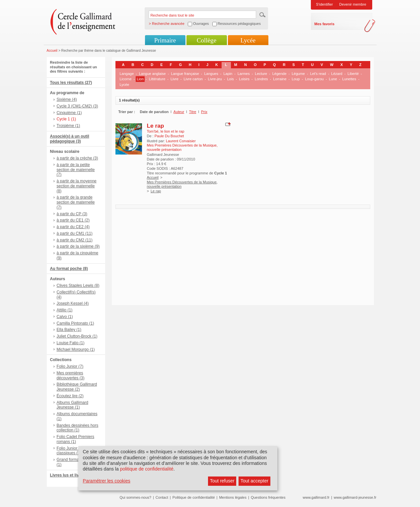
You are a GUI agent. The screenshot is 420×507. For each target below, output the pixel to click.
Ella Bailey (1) (69, 330)
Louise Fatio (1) (71, 343)
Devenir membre (353, 4)
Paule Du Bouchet (169, 136)
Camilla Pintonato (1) (75, 323)
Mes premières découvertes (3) (71, 376)
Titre (193, 112)
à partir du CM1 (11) (75, 233)
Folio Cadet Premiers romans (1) (76, 439)
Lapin (228, 74)
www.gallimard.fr (316, 497)
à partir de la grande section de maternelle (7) (76, 202)
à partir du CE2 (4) (73, 227)
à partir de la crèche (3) (77, 158)
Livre (175, 79)
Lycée (248, 40)
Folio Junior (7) (70, 366)
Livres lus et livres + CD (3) (76, 475)
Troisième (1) (69, 126)
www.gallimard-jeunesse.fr (355, 497)
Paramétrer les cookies (107, 481)
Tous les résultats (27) (71, 83)
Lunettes (349, 79)
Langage (127, 74)
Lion (140, 79)
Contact (162, 497)
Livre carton (193, 79)
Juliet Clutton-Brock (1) (77, 336)
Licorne (126, 79)
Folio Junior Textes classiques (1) (73, 451)
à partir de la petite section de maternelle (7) (76, 170)
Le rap (156, 126)
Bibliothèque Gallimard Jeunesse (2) (77, 387)
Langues (211, 74)
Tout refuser (222, 481)
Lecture (261, 74)
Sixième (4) (67, 99)
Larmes (244, 74)
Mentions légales (233, 497)
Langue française (185, 74)
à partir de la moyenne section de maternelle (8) (77, 186)
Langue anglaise (152, 74)
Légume (298, 74)
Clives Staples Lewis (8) (78, 285)
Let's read (318, 74)
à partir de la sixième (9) (78, 246)
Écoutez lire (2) (70, 396)
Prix (204, 112)
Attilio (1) (65, 310)
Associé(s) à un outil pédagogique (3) (70, 139)
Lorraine (280, 79)
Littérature (157, 79)
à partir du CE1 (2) (73, 220)
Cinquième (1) (69, 113)
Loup (296, 79)
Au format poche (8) (69, 269)
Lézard (337, 74)
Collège (207, 40)
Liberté (353, 74)
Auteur (179, 112)
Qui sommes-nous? (136, 497)
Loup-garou (314, 79)
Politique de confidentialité (194, 497)
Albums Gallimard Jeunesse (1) (72, 405)
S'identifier (325, 4)
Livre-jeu (215, 79)
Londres (261, 79)
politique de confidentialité (147, 469)
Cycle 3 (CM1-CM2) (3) (77, 106)
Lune (333, 79)
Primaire (165, 40)
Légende (280, 74)
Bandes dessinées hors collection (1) (78, 428)
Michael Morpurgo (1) (76, 349)
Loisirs (244, 79)
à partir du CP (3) (72, 214)
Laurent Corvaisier (181, 141)
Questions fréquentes (268, 497)
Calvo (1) (65, 317)
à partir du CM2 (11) (75, 240)
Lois (230, 79)
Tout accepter (254, 481)
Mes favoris (325, 24)
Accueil (52, 51)
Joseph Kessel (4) (73, 303)
